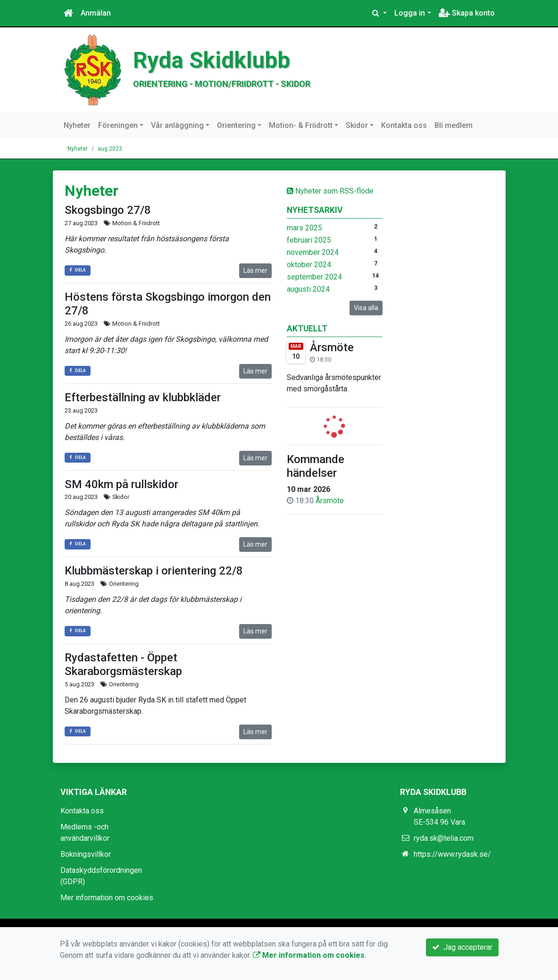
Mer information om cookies (107, 898)
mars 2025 (304, 228)
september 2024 (314, 277)
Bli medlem (454, 125)
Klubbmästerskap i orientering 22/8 (154, 571)
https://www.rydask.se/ (452, 854)
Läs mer (255, 270)
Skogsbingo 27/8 (108, 210)
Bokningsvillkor (86, 854)
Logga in (410, 13)
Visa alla (366, 308)
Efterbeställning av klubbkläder (143, 397)
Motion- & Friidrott (301, 125)
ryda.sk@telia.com (444, 838)
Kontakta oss (404, 125)
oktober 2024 (309, 265)
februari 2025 (309, 240)
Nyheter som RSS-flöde (330, 191)
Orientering (236, 125)
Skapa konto (467, 13)
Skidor (357, 125)
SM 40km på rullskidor (121, 484)
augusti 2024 (308, 289)
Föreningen (118, 125)
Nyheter (77, 125)
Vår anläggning (177, 125)
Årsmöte (332, 347)
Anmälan (96, 13)
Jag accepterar (462, 947)
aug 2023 (110, 149)
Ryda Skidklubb (212, 60)
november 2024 (313, 252)
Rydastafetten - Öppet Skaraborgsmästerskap (123, 664)
